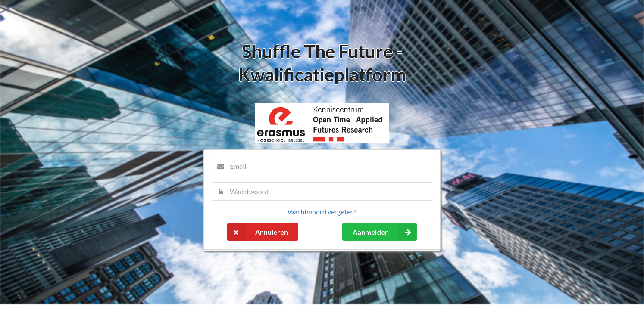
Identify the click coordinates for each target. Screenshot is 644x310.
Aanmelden (385, 232)
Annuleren (258, 232)
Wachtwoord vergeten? (322, 212)
